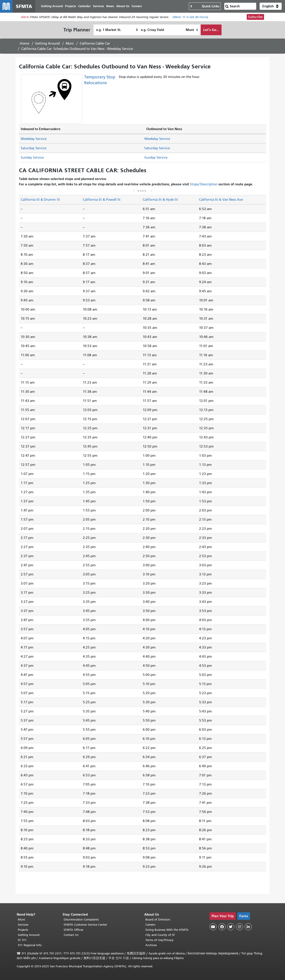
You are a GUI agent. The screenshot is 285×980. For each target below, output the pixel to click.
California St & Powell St (102, 200)
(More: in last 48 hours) (190, 17)
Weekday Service (34, 139)
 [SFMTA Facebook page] (222, 927)
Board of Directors (158, 920)
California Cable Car (95, 43)
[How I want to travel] (192, 30)
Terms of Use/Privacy (159, 940)
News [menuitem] (110, 6)
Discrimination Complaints (81, 920)
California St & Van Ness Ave (221, 200)
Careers (150, 925)
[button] (271, 6)
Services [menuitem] (98, 6)
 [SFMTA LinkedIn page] (248, 927)
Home (24, 43)
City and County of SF (160, 935)
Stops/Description (204, 184)
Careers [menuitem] (137, 6)
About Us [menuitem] (123, 6)
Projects (23, 930)
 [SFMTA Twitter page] (231, 927)
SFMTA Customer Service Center (85, 925)
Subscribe (255, 17)
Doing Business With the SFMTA (167, 930)
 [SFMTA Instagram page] (240, 927)
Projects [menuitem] (70, 6)
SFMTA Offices (73, 930)
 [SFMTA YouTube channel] (213, 927)
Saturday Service (34, 148)
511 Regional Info (30, 945)
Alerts (25, 17)
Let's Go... (211, 30)
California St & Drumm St (40, 200)
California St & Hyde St (160, 200)
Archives (151, 945)
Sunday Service (32, 158)
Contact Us (71, 935)
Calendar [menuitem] (84, 6)
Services (23, 925)
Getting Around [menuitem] (52, 6)
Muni (70, 43)
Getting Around (47, 43)
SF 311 (22, 940)
